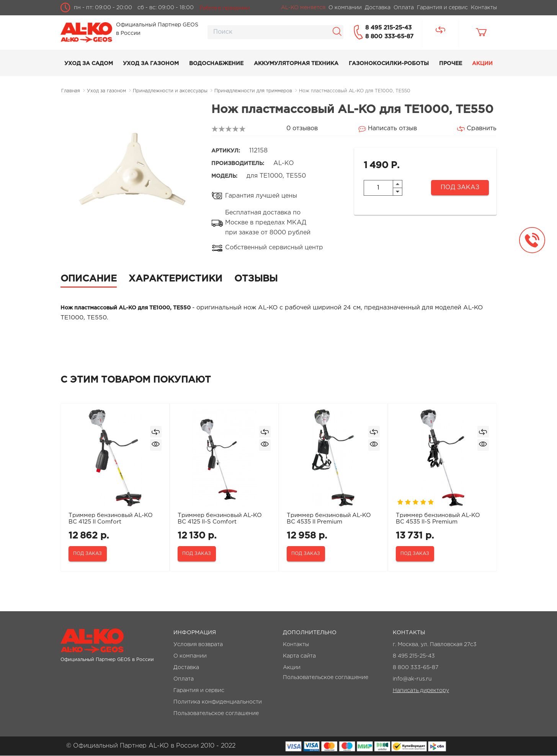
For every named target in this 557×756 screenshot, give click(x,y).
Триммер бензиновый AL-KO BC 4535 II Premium (329, 519)
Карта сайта (299, 656)
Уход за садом (89, 64)
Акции (482, 64)
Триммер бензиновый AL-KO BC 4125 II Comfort (111, 519)
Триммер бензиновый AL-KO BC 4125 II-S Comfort (220, 519)
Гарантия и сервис (199, 691)
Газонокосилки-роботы (389, 64)
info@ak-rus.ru (412, 679)
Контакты (296, 645)
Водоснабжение (216, 64)
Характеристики (176, 279)
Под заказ (460, 187)
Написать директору (421, 691)
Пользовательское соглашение (216, 714)
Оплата (184, 679)
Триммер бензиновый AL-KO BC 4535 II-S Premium (438, 519)
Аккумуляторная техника (296, 64)
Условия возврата (198, 645)
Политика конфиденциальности (218, 702)
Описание (89, 279)
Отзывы (256, 279)
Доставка (186, 668)
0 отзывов (302, 128)
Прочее (451, 64)
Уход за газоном (151, 64)
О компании (190, 656)
